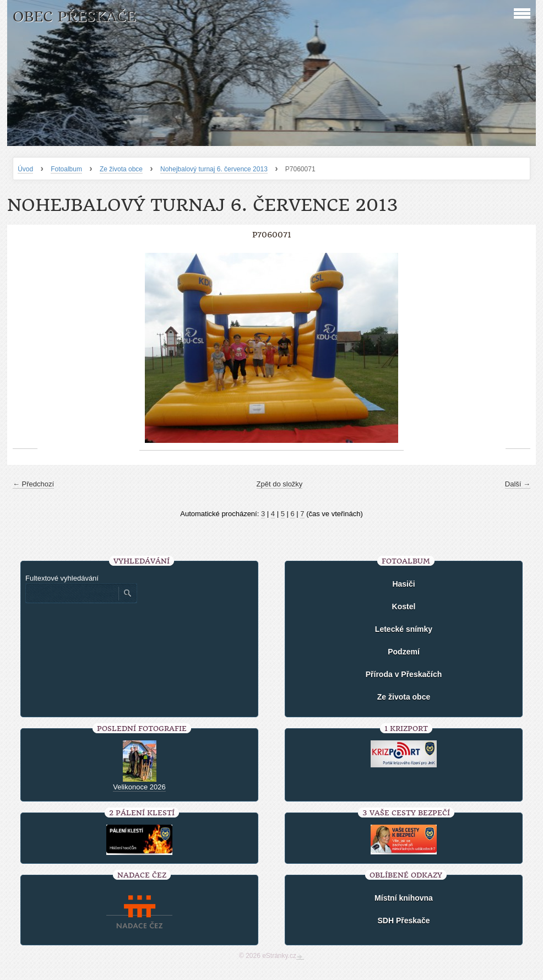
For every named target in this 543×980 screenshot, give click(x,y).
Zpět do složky (280, 484)
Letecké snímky (404, 629)
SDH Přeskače (404, 921)
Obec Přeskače (74, 17)
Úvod (25, 169)
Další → (518, 484)
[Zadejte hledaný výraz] (72, 593)
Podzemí (404, 652)
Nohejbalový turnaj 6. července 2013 (214, 169)
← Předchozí (33, 484)
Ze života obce (121, 169)
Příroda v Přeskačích (404, 674)
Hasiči (403, 584)
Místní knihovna (404, 898)
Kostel (404, 607)
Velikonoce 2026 (139, 787)
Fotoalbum (66, 169)
